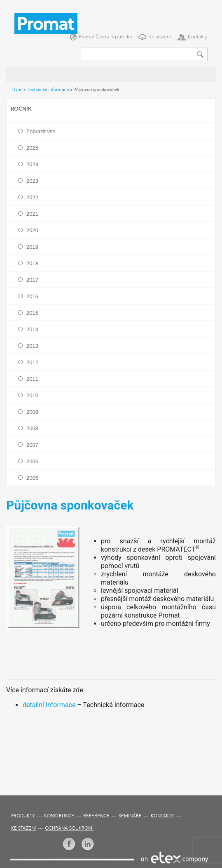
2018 (32, 263)
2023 (32, 181)
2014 (32, 329)
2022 (32, 197)
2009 (32, 412)
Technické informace (48, 90)
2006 (32, 461)
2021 (32, 214)
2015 (32, 313)
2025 (32, 148)
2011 (32, 379)
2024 (32, 164)
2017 (32, 280)
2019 (32, 247)
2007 (32, 445)
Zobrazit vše (41, 131)
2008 (32, 428)
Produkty (23, 816)
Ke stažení (160, 37)
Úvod (18, 90)
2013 (32, 346)
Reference (96, 816)
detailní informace (49, 705)
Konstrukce (59, 816)
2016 (32, 296)
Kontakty (198, 37)
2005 (32, 478)
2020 (32, 230)
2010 (32, 395)
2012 (32, 362)
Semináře (130, 816)
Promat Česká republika (105, 37)
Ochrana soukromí (69, 829)
